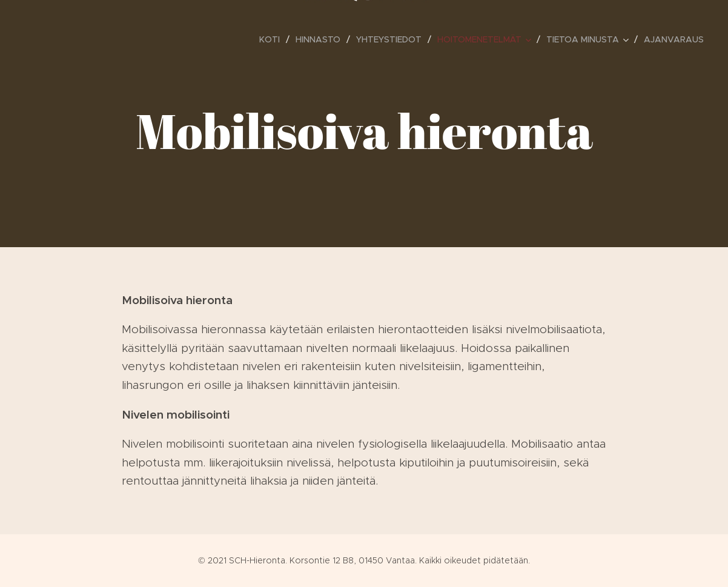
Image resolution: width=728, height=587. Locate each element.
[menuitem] (273, 39)
